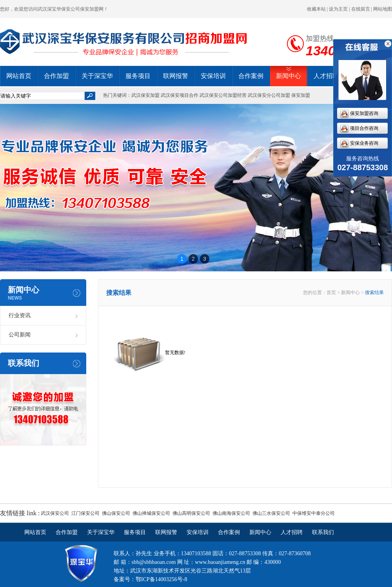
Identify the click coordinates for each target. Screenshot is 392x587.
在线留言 (361, 9)
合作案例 (251, 76)
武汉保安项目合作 (180, 95)
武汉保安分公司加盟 (269, 95)
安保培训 (213, 76)
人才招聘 (326, 76)
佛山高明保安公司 (191, 513)
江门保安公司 (85, 513)
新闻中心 (289, 76)
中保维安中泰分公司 (314, 513)
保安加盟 (301, 95)
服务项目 (138, 76)
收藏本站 (316, 9)
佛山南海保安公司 (231, 513)
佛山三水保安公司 (271, 513)
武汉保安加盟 (145, 95)
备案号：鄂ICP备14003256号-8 (150, 579)
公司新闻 (20, 335)
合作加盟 (56, 76)
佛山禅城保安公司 (151, 513)
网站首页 (19, 76)
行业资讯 (20, 315)
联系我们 (323, 532)
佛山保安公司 (116, 513)
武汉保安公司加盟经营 (223, 95)
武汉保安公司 (55, 513)
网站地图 (383, 9)
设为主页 (338, 9)
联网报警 (176, 76)
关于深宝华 (97, 76)
